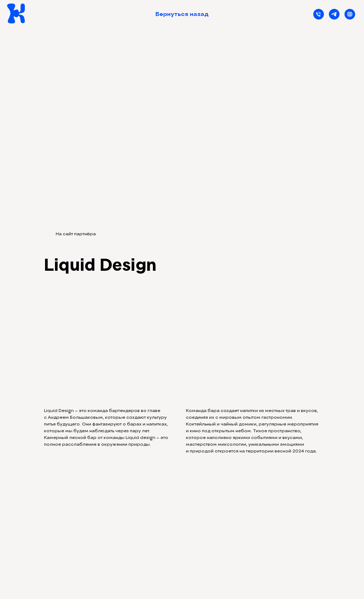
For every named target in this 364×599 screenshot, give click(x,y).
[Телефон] (319, 14)
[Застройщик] (350, 14)
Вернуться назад (182, 14)
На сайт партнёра (76, 234)
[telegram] (334, 14)
